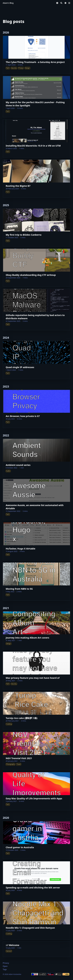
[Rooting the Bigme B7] (36, 179)
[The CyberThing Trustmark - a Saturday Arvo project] (36, 55)
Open (5, 966)
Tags (5, 969)
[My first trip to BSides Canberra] (36, 227)
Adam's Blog (8, 3)
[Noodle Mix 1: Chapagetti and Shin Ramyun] (36, 920)
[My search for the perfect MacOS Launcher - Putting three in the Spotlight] (36, 97)
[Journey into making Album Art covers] (36, 630)
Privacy (6, 963)
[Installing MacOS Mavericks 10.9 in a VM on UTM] (36, 138)
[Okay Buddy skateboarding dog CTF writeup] (36, 268)
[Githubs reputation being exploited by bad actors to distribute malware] (36, 309)
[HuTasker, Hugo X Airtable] (36, 541)
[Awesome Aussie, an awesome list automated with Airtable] (36, 500)
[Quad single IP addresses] (36, 360)
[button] (57, 3)
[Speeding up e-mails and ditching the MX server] (36, 880)
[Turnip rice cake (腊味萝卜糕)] (36, 711)
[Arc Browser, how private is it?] (36, 409)
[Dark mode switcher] (65, 3)
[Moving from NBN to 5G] (36, 582)
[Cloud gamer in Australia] (36, 840)
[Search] (61, 3)
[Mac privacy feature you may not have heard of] (36, 671)
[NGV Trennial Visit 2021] (36, 751)
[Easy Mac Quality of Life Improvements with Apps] (36, 791)
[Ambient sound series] (36, 458)
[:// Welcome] (36, 949)
